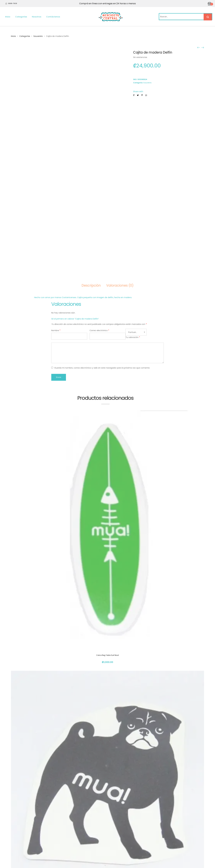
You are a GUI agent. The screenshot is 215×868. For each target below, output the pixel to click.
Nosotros (37, 17)
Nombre (56, 330)
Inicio (8, 17)
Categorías (21, 17)
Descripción (91, 285)
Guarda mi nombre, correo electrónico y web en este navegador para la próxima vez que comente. (102, 368)
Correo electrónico (99, 330)
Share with (138, 92)
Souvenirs (38, 36)
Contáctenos (53, 17)
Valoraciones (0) (120, 285)
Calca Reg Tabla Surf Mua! (108, 655)
